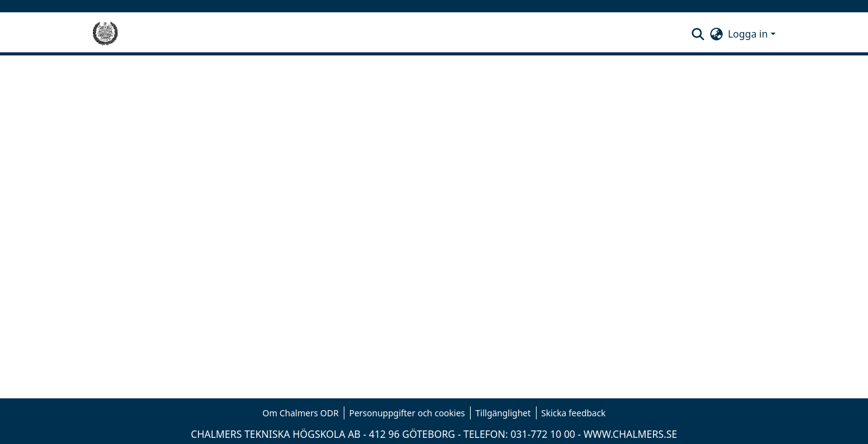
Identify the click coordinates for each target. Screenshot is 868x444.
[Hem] (105, 34)
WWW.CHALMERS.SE (630, 434)
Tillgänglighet (503, 413)
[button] (698, 34)
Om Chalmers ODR (301, 413)
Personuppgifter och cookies (407, 413)
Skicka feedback (574, 413)
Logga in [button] (749, 34)
